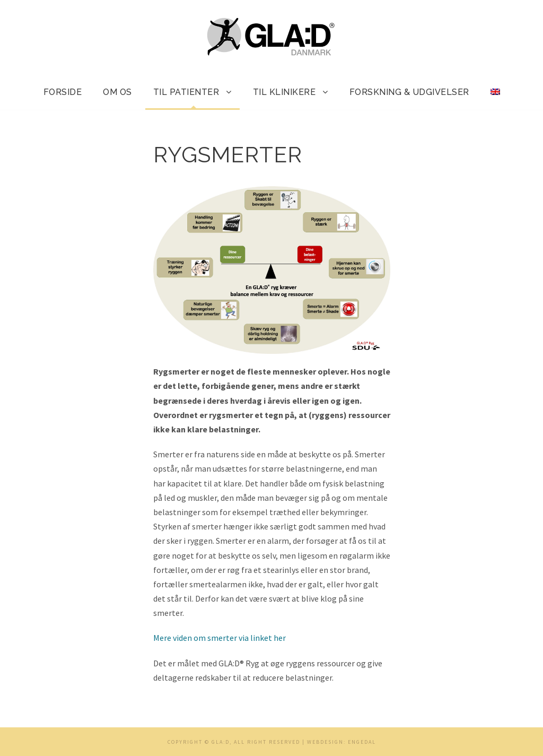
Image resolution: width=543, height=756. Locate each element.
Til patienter (186, 92)
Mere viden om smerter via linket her (220, 638)
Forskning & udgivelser (409, 92)
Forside (63, 92)
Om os (117, 92)
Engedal (362, 742)
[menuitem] (495, 97)
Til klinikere (284, 92)
